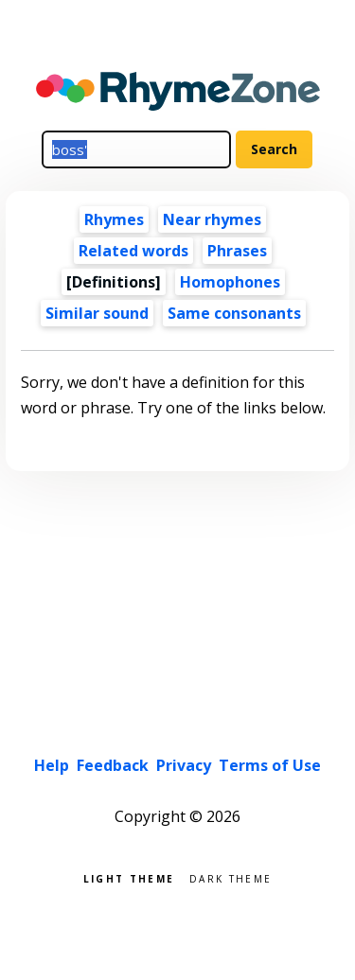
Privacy (184, 765)
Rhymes (114, 219)
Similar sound (97, 313)
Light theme (129, 877)
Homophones (230, 282)
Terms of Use (270, 765)
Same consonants (234, 313)
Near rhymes (212, 219)
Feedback (113, 765)
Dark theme (231, 877)
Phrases (237, 251)
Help (52, 765)
